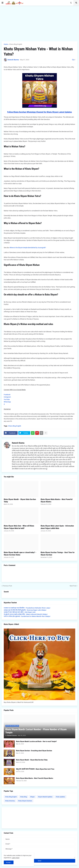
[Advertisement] (39, 23)
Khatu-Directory (10, 801)
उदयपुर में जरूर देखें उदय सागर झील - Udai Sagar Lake (20, 612)
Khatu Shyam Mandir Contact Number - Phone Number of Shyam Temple (36, 731)
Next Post (73, 586)
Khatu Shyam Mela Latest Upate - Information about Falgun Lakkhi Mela (57, 527)
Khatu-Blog (24, 797)
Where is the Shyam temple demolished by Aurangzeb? (28, 248)
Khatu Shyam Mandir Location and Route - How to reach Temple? (36, 741)
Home (6, 44)
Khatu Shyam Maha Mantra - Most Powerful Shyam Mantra (57, 500)
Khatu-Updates (60, 797)
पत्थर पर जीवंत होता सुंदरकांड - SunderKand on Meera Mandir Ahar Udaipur (27, 616)
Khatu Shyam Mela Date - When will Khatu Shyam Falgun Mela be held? (19, 527)
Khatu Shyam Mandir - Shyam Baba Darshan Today (20, 500)
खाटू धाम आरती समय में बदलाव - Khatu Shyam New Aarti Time (35, 769)
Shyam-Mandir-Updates (45, 797)
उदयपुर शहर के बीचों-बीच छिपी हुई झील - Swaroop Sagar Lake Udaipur (25, 610)
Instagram (7, 397)
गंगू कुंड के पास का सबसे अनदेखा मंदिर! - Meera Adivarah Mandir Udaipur (26, 614)
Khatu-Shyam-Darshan (25, 801)
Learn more (16, 858)
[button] (2, 3)
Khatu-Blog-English (16, 44)
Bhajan (32, 797)
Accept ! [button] (9, 862)
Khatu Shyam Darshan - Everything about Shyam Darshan (34, 751)
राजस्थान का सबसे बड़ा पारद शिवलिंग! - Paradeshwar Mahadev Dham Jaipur (27, 608)
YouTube (7, 399)
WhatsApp (7, 402)
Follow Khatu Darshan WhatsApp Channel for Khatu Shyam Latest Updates (40, 112)
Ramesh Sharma (18, 443)
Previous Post (7, 586)
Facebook (7, 395)
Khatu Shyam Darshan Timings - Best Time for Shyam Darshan (58, 554)
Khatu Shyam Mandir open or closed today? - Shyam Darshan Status (20, 554)
